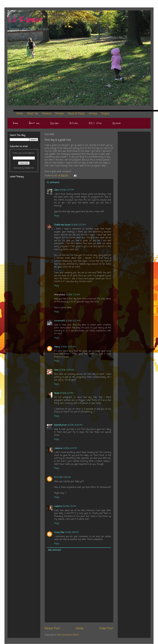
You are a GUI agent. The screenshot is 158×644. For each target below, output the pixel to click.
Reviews (117, 123)
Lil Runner (26, 20)
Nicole (57, 393)
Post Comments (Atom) (68, 635)
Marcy (57, 347)
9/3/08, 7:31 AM (73, 295)
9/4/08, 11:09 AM (64, 477)
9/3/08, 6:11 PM (67, 393)
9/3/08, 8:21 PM (70, 448)
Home (16, 123)
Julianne (58, 448)
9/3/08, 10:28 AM (68, 347)
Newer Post (52, 629)
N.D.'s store (95, 123)
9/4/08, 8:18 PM (72, 532)
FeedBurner (29, 168)
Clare (56, 190)
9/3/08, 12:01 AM (79, 225)
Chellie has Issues (62, 225)
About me (34, 123)
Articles (74, 123)
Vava (56, 370)
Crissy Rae (59, 532)
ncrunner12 (59, 321)
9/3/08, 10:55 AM (67, 370)
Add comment (54, 550)
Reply (57, 216)
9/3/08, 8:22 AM (73, 321)
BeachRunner (60, 425)
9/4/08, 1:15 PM (70, 506)
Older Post (106, 629)
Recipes (55, 123)
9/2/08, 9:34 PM (67, 190)
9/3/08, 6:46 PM (75, 425)
